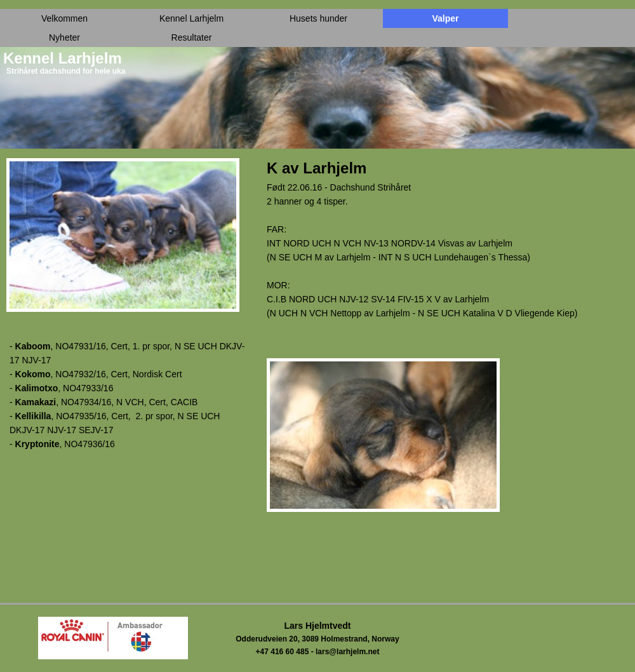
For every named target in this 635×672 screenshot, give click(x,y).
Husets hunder (318, 18)
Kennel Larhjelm (191, 18)
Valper (445, 18)
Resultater (192, 37)
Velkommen (64, 18)
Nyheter (64, 37)
